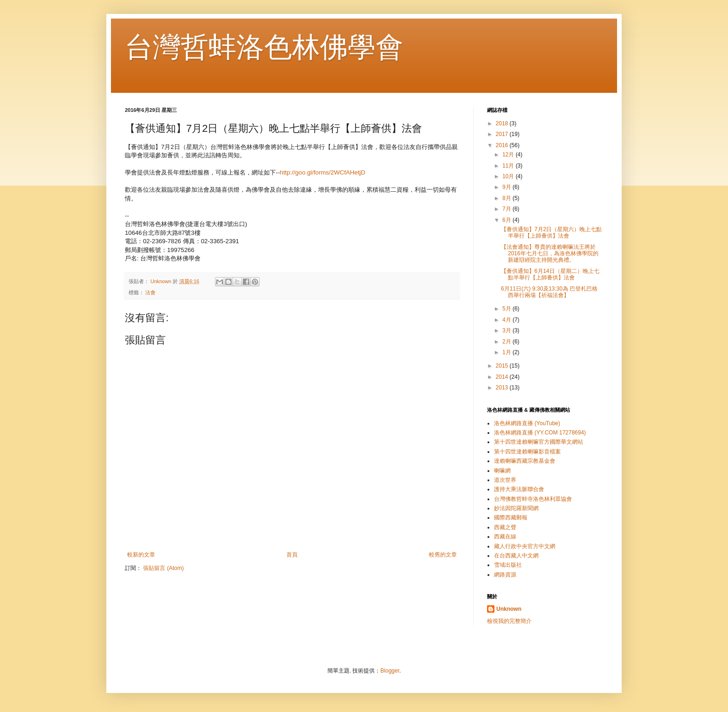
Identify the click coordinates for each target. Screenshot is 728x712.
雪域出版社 (508, 565)
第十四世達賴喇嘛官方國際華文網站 (539, 442)
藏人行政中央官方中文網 (525, 546)
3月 (507, 330)
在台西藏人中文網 (516, 556)
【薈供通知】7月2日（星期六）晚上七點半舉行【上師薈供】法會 (551, 233)
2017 (503, 134)
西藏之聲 (505, 527)
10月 (509, 176)
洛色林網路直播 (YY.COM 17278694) (540, 433)
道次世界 (505, 480)
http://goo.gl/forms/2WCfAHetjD (323, 172)
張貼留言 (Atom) (163, 568)
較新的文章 (141, 555)
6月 (507, 220)
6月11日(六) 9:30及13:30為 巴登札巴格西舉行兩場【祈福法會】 (549, 292)
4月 (507, 320)
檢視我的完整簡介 (509, 621)
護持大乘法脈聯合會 (519, 489)
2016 (503, 145)
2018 (503, 123)
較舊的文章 (443, 555)
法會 (150, 292)
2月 (507, 342)
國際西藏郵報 (511, 518)
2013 (503, 388)
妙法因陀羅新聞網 (516, 508)
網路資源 (505, 575)
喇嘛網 (502, 471)
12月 (509, 155)
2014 (503, 377)
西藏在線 (505, 537)
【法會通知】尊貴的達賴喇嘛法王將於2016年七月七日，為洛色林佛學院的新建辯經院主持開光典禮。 (550, 254)
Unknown (509, 609)
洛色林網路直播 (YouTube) (527, 423)
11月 (509, 166)
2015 (503, 366)
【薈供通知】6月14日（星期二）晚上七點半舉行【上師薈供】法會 (550, 274)
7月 (507, 209)
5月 (507, 309)
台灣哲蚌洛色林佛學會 (264, 47)
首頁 (292, 555)
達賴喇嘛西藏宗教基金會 (525, 461)
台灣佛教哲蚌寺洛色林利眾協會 (533, 499)
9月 (507, 187)
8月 (507, 198)
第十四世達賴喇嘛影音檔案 (527, 452)
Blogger (390, 671)
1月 (507, 352)
